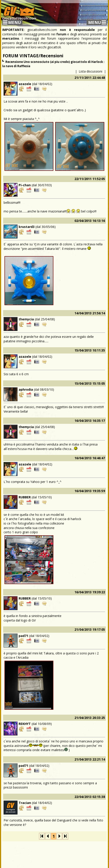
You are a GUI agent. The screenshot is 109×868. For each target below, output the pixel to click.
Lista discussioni (90, 71)
